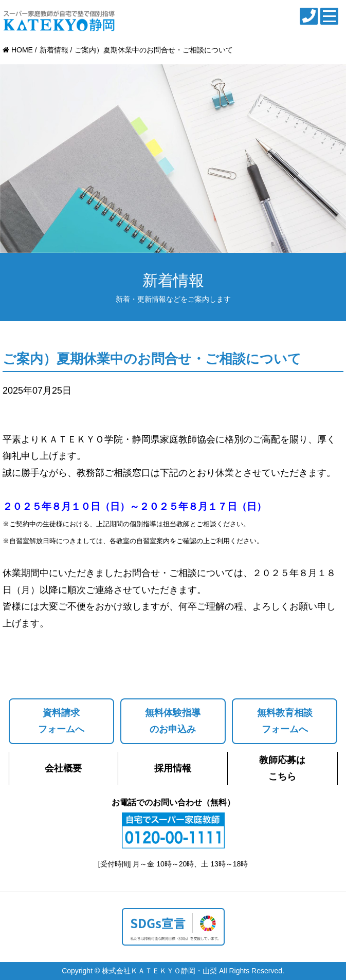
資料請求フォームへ (61, 721)
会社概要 (63, 768)
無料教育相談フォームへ (285, 721)
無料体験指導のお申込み (173, 721)
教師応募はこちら (282, 768)
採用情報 (173, 768)
